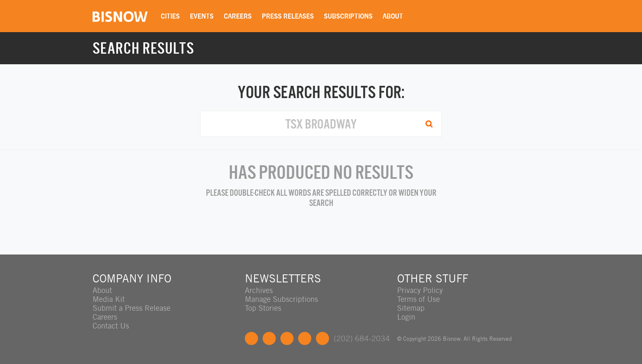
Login (406, 317)
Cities (170, 16)
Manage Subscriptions (281, 299)
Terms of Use (418, 299)
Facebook (251, 338)
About (393, 16)
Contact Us (111, 326)
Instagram (305, 338)
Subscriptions (348, 16)
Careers (238, 16)
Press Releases (288, 16)
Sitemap (411, 308)
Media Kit (109, 299)
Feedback (322, 338)
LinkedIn (287, 338)
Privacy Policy (420, 290)
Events (202, 16)
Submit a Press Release (132, 308)
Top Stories (263, 308)
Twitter (269, 338)
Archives (259, 290)
